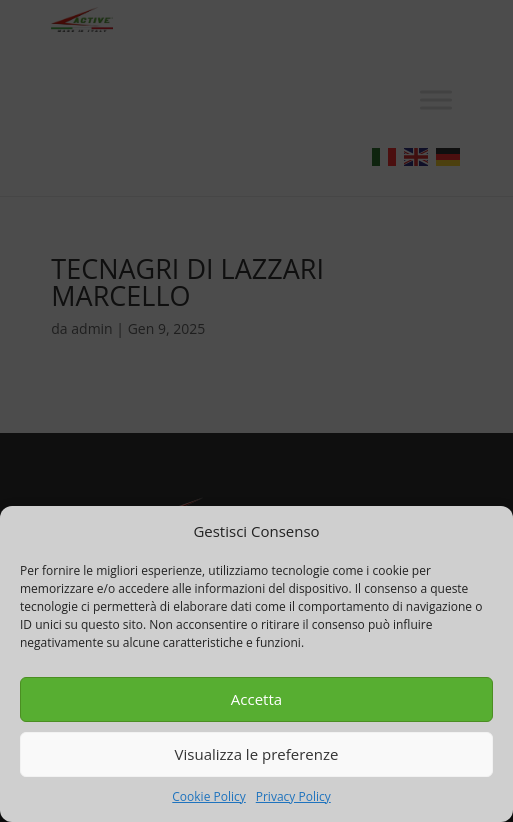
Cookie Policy (208, 796)
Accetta (256, 699)
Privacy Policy (293, 796)
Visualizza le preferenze (257, 754)
